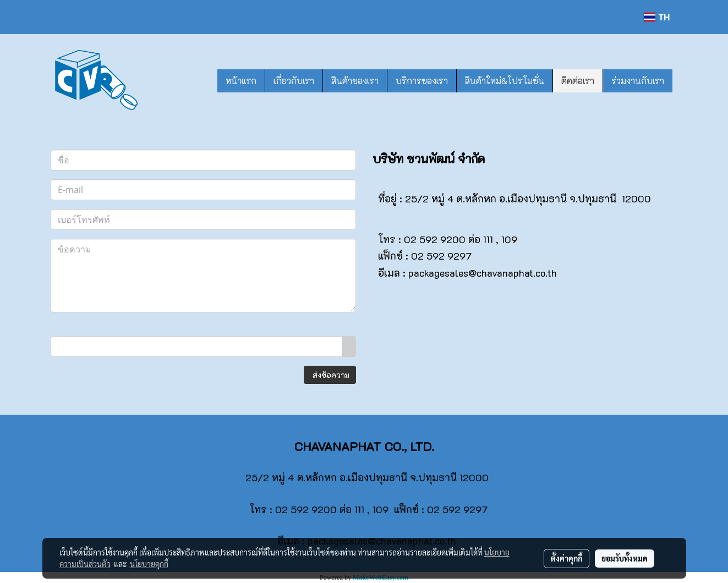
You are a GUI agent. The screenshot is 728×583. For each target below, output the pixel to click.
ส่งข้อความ (330, 375)
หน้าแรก (241, 81)
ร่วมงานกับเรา (638, 81)
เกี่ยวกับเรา (294, 81)
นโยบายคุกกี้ (149, 564)
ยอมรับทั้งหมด (625, 558)
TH (656, 17)
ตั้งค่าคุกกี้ (566, 558)
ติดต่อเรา (578, 81)
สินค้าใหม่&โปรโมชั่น (505, 81)
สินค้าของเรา (355, 81)
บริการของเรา (422, 81)
